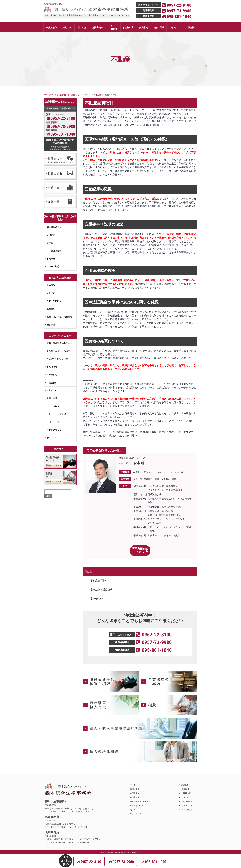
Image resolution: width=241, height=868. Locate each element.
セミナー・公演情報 (56, 414)
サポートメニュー (55, 422)
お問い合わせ (187, 798)
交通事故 (51, 285)
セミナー (134, 806)
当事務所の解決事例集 (57, 359)
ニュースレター (54, 406)
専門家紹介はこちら (140, 549)
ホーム (133, 781)
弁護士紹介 (52, 375)
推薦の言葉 (52, 398)
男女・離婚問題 (54, 301)
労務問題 (51, 235)
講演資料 (185, 781)
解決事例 (185, 786)
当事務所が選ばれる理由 (58, 351)
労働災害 (51, 293)
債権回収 (51, 243)
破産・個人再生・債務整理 (59, 317)
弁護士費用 (52, 383)
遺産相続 (51, 309)
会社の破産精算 (54, 251)
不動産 (88, 568)
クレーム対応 (53, 267)
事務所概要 (52, 367)
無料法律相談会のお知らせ (59, 343)
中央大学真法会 (174, 490)
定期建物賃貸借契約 (101, 586)
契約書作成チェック (56, 227)
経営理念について (137, 802)
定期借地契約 (98, 595)
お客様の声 (52, 390)
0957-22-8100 (63, 118)
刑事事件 (51, 325)
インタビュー (187, 794)
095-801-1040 (63, 134)
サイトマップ (53, 438)
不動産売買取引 (99, 577)
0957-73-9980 (63, 127)
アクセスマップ (54, 430)
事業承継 (51, 259)
